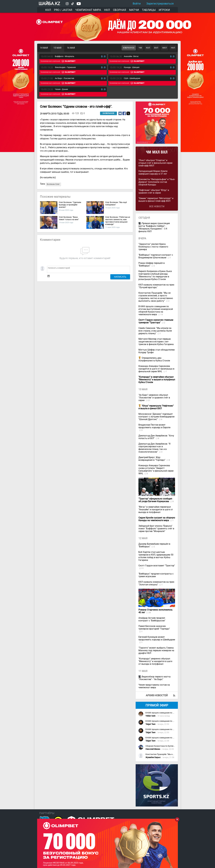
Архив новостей (157, 695)
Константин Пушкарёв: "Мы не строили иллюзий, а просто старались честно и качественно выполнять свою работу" (156, 297)
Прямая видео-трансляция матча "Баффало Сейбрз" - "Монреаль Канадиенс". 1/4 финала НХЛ (154, 227)
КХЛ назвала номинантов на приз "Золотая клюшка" (156, 583)
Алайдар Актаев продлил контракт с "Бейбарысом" (152, 619)
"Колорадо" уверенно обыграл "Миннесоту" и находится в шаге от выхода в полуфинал (155, 661)
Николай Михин (153, 749)
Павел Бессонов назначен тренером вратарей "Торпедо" (154, 627)
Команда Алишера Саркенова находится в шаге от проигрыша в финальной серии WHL (156, 369)
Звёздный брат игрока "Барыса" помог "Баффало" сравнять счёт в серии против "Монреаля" (156, 529)
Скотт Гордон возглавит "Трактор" (157, 566)
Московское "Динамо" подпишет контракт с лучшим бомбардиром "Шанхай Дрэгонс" (156, 417)
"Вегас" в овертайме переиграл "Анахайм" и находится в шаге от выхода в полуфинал (156, 510)
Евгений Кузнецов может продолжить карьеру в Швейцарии (157, 638)
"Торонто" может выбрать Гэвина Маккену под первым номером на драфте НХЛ (156, 650)
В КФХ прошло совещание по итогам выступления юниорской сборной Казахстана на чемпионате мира (156, 310)
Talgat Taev (150, 724)
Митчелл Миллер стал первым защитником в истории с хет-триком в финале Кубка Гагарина (156, 342)
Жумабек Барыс (153, 757)
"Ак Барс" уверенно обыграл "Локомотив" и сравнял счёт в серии (154, 398)
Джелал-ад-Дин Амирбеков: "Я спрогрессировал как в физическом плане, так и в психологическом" (154, 448)
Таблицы (149, 10)
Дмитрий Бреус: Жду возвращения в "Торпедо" (152, 459)
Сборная (120, 10)
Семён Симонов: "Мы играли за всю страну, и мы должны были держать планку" (155, 331)
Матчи (134, 10)
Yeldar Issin (150, 716)
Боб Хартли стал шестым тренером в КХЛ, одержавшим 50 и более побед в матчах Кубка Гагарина (156, 556)
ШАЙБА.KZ (49, 4)
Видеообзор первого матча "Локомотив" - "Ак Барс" (154, 678)
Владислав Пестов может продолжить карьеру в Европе (154, 426)
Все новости (157, 206)
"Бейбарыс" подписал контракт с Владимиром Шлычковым (156, 256)
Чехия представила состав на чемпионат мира (154, 686)
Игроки (164, 10)
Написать (120, 277)
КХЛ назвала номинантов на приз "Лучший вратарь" (156, 286)
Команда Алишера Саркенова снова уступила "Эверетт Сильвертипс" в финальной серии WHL (156, 469)
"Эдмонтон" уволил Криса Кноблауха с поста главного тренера (153, 247)
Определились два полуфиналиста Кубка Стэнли (154, 359)
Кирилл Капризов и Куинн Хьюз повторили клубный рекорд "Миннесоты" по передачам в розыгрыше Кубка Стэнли (155, 275)
